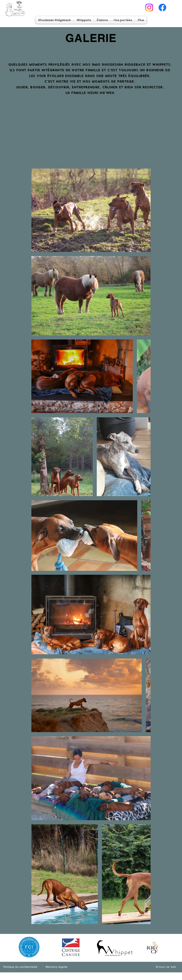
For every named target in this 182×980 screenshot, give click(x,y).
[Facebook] (162, 8)
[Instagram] (149, 8)
